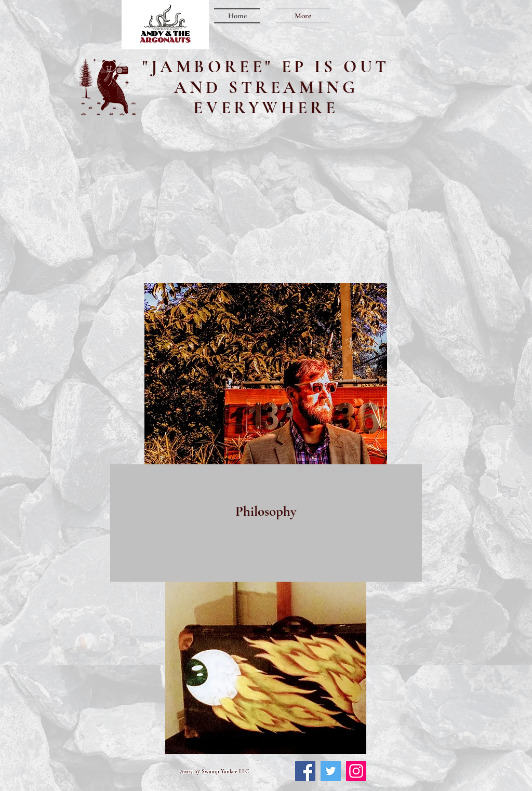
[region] (266, 523)
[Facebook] (305, 771)
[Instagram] (356, 771)
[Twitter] (331, 771)
